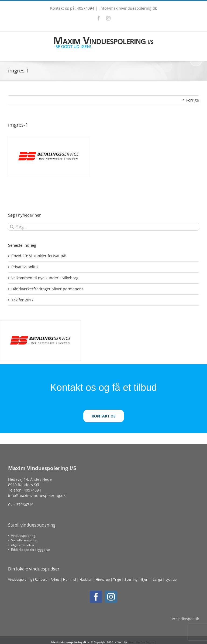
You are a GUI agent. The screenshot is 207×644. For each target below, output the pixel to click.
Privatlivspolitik (25, 267)
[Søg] (12, 227)
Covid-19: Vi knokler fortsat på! (39, 256)
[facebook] (96, 597)
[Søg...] (103, 227)
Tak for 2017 (22, 300)
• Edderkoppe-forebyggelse (29, 550)
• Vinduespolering (22, 536)
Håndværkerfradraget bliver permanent (47, 289)
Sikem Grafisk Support (142, 642)
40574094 (32, 490)
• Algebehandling (21, 545)
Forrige (193, 100)
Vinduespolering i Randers (28, 579)
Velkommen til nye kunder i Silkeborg (45, 278)
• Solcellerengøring (23, 540)
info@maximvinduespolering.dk (128, 8)
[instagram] (111, 597)
